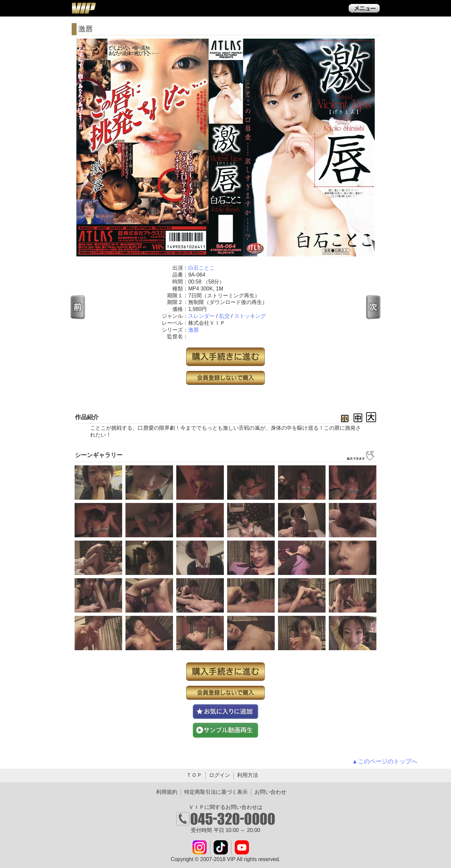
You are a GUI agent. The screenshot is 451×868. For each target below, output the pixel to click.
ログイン (220, 775)
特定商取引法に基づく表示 (216, 792)
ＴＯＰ (194, 775)
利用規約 (167, 792)
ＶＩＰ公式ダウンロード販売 (84, 8)
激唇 (193, 330)
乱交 (225, 316)
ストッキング (250, 316)
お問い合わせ (270, 792)
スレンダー (201, 316)
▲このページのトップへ (385, 761)
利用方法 (248, 775)
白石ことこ (201, 268)
